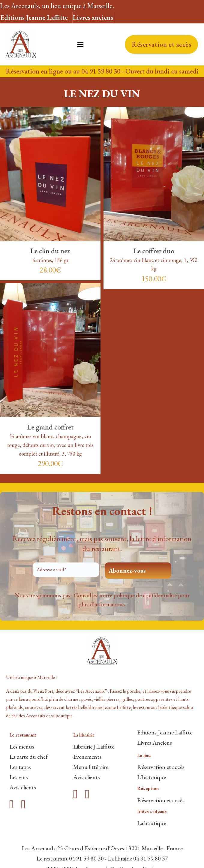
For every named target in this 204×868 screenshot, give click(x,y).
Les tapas (20, 767)
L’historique (151, 777)
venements (89, 757)
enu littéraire (93, 767)
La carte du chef (28, 757)
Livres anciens (93, 17)
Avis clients (23, 787)
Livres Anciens (154, 743)
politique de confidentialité (145, 595)
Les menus (22, 746)
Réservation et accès (161, 44)
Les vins (19, 777)
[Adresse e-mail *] (66, 570)
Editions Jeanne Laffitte (34, 17)
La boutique (151, 823)
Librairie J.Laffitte (94, 746)
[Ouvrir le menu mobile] (80, 44)
